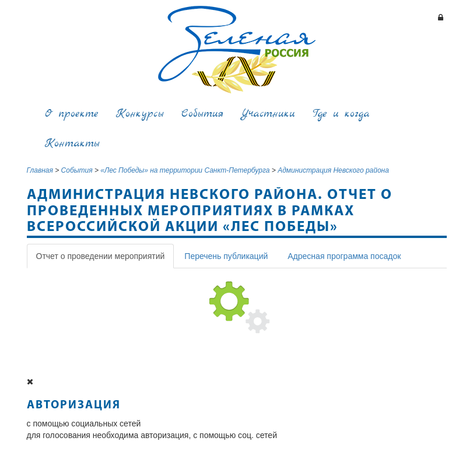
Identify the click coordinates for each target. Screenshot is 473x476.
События (202, 114)
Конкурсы (140, 114)
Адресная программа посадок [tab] (344, 256)
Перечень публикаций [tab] (226, 256)
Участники (268, 114)
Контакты (72, 144)
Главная (40, 170)
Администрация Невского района (333, 170)
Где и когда (341, 114)
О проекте (72, 114)
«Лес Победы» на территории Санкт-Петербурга (185, 170)
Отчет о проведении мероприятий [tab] (101, 256)
